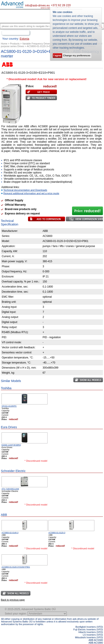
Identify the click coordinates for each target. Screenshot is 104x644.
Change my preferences (77, 55)
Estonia (24, 39)
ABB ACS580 (96, 640)
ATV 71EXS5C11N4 (10, 489)
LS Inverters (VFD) (93, 635)
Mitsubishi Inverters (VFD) (89, 637)
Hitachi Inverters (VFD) (91, 632)
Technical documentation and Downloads (25, 190)
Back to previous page (13, 600)
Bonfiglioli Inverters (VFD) (89, 627)
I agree (57, 55)
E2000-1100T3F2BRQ (11, 445)
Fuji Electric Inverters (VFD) (88, 629)
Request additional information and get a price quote (31, 193)
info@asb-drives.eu (37, 5)
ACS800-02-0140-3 (10, 533)
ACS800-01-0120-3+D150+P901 (16, 567)
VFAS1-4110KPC (9, 406)
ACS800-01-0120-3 (57, 533)
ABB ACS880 (96, 643)
